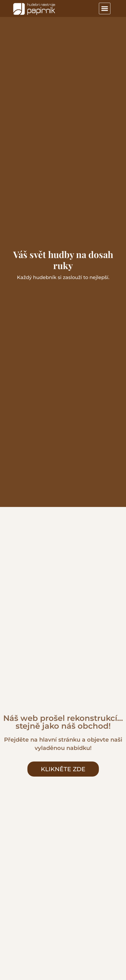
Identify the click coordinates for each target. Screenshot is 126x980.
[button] (105, 8)
